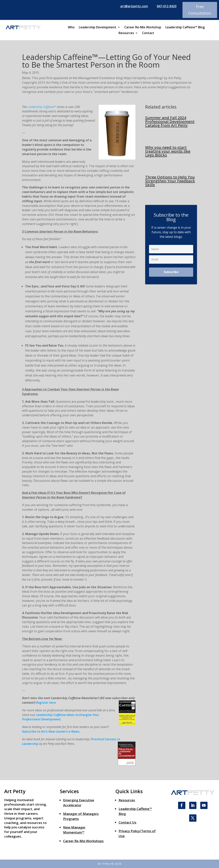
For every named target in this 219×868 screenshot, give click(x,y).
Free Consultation (200, 10)
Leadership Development (98, 28)
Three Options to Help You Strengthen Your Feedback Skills (170, 181)
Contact (148, 33)
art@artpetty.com (134, 6)
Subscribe (171, 272)
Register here (46, 703)
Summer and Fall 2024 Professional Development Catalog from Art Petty (170, 121)
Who (71, 28)
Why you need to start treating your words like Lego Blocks (168, 151)
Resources (126, 33)
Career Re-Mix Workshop (143, 28)
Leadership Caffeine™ (42, 107)
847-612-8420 (167, 6)
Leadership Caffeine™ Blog (185, 28)
